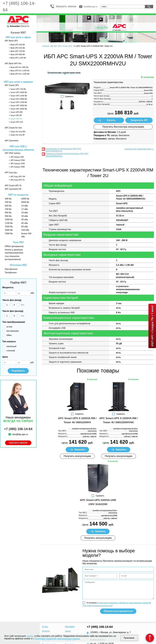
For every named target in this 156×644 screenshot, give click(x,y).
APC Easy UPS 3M (18, 177)
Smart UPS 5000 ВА (19, 109)
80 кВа (25, 226)
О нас (45, 627)
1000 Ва (9, 219)
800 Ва (8, 212)
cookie (30, 636)
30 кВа (25, 216)
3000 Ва (9, 230)
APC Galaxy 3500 (18, 160)
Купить (111, 120)
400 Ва (8, 199)
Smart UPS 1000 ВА (19, 92)
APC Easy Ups (11, 172)
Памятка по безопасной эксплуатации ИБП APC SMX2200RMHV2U (67, 155)
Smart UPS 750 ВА (18, 89)
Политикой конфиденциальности (97, 606)
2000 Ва (9, 226)
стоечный (11, 351)
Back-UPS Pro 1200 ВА (20, 71)
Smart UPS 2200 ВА (19, 102)
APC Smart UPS (12, 85)
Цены (68, 631)
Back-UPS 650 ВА (18, 48)
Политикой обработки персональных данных (57, 639)
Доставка (70, 627)
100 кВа (25, 230)
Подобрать (18, 371)
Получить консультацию (77, 456)
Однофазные (11, 269)
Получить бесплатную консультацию (123, 127)
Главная (46, 46)
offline (9, 335)
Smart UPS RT (16, 115)
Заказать (80, 450)
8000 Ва (25, 202)
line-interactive (13, 331)
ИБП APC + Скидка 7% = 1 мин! (152, 326)
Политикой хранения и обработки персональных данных (124, 603)
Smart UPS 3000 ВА (19, 106)
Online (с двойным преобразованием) (14, 251)
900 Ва (8, 216)
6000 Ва (25, 199)
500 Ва (8, 202)
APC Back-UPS (11, 41)
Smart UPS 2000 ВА (19, 99)
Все (23, 305)
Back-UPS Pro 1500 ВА (20, 74)
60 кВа (25, 223)
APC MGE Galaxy (13, 153)
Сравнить (69, 96)
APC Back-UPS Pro (13, 63)
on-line (9, 327)
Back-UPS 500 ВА (18, 45)
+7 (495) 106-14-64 (18, 429)
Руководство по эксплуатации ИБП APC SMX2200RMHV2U (63, 150)
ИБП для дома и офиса (18, 37)
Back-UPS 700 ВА (18, 51)
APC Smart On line (13, 128)
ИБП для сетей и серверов (18, 82)
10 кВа (25, 206)
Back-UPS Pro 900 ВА (19, 67)
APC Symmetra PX (13, 189)
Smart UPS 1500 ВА (19, 96)
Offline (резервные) (14, 246)
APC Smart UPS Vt (13, 185)
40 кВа (25, 219)
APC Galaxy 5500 (18, 164)
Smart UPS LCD (17, 122)
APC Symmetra (12, 140)
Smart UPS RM (16, 112)
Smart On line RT (18, 135)
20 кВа (25, 212)
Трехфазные (11, 272)
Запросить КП (139, 120)
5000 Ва (9, 233)
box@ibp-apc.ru (91, 7)
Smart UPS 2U (16, 119)
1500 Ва (9, 223)
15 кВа (25, 209)
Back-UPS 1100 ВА (18, 58)
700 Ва (8, 209)
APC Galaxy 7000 (18, 167)
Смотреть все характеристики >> (139, 149)
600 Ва (8, 206)
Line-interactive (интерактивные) (13, 258)
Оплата (46, 631)
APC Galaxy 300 (17, 157)
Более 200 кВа (26, 235)
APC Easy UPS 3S (18, 180)
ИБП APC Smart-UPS (63, 46)
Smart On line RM (18, 132)
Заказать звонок (66, 6)
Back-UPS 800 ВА (18, 54)
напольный (11, 346)
